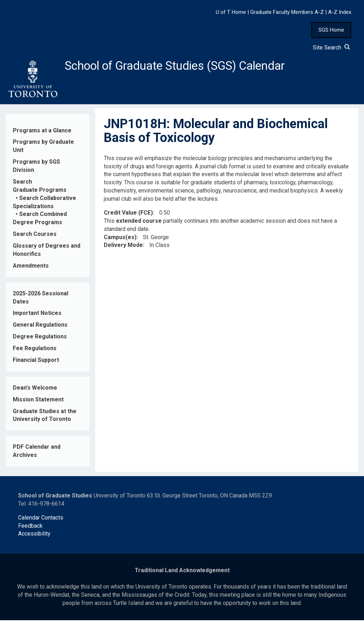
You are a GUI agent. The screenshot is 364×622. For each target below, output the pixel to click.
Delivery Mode (123, 247)
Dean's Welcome (35, 390)
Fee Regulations (35, 350)
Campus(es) (120, 239)
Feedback (30, 528)
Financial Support (36, 362)
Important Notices (37, 315)
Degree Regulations (40, 339)
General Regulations (40, 327)
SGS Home (331, 30)
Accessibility (34, 536)
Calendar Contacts (41, 519)
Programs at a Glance (42, 132)
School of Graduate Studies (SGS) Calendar (187, 67)
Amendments (31, 268)
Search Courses (35, 236)
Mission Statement (38, 401)
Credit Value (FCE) (128, 215)
